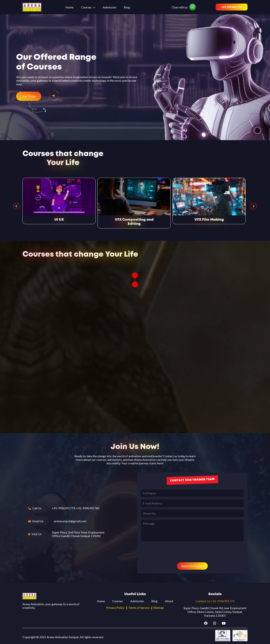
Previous (16, 206)
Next (254, 206)
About (169, 601)
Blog (127, 7)
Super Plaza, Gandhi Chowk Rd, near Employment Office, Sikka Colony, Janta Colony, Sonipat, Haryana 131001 (215, 612)
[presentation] (169, 552)
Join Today (29, 96)
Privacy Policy (115, 608)
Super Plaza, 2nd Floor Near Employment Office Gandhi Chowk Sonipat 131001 (78, 534)
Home (69, 7)
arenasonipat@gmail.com (70, 521)
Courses (86, 7)
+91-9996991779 (232, 7)
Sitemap (159, 608)
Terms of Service (139, 608)
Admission (109, 7)
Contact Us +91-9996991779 (215, 601)
